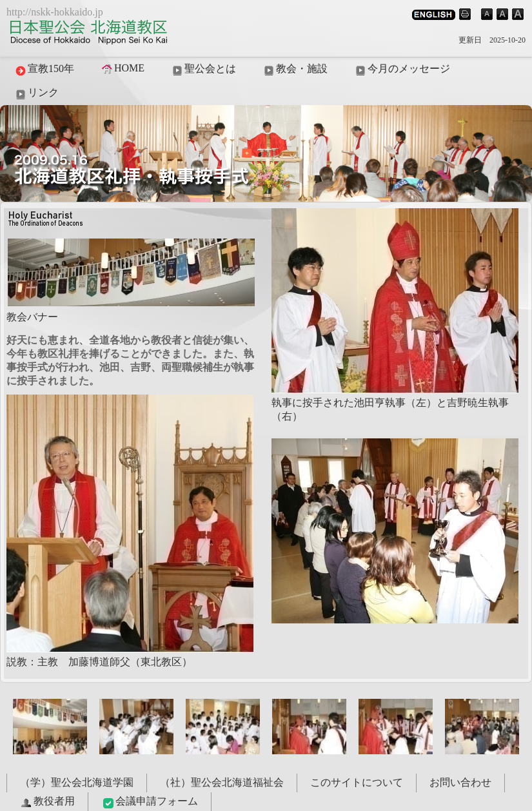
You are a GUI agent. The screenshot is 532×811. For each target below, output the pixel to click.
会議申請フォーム (150, 802)
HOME (122, 68)
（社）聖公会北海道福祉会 (222, 782)
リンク (36, 93)
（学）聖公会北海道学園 (77, 782)
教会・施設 (295, 70)
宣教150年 (44, 70)
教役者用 (47, 802)
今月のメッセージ (402, 70)
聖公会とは (203, 70)
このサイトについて (357, 782)
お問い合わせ (460, 782)
